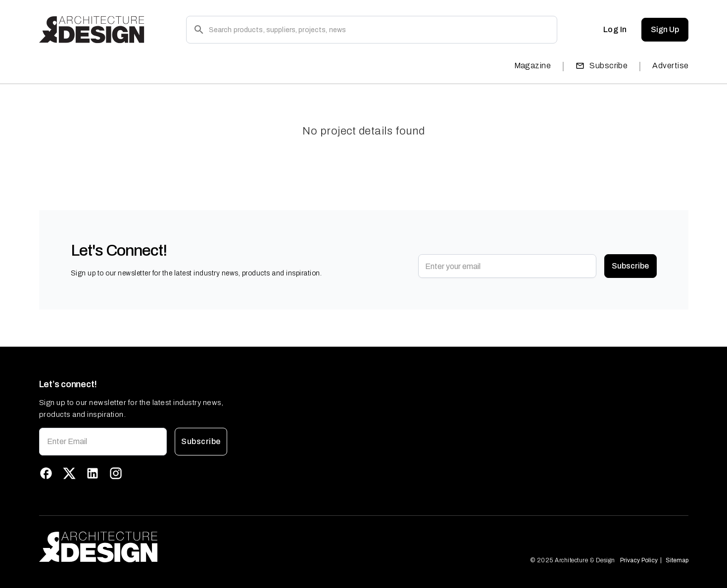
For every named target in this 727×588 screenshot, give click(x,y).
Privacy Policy (639, 560)
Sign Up (665, 30)
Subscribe (602, 66)
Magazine (533, 66)
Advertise (670, 66)
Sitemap (677, 560)
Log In (615, 30)
